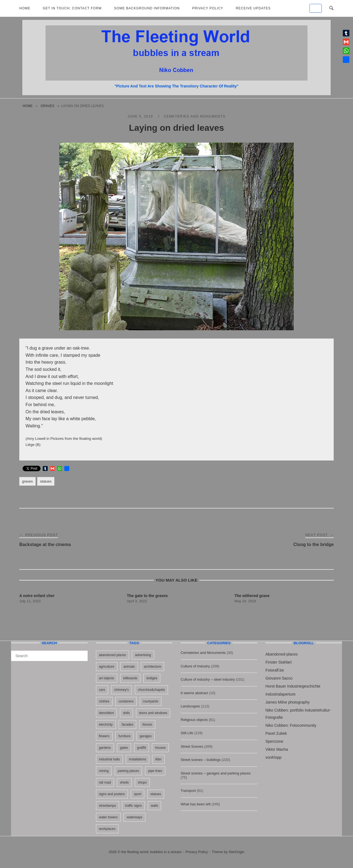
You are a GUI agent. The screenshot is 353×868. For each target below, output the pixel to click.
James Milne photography (288, 702)
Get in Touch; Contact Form (72, 8)
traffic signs (133, 806)
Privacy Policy (208, 8)
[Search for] (49, 656)
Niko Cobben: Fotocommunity (291, 725)
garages (145, 736)
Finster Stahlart (279, 662)
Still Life (187, 733)
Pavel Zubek (276, 733)
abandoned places (113, 655)
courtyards (151, 701)
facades (127, 725)
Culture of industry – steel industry (208, 679)
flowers (104, 736)
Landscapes (190, 706)
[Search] (81, 653)
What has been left (196, 804)
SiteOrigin (236, 852)
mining (104, 771)
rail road (105, 782)
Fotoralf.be (275, 670)
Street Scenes (192, 746)
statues (46, 481)
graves (47, 106)
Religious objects (194, 720)
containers (126, 701)
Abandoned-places (282, 654)
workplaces (107, 829)
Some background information (147, 8)
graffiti (141, 748)
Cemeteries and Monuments (195, 116)
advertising (143, 655)
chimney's (121, 690)
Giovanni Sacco (279, 678)
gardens (105, 748)
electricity (106, 725)
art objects (107, 678)
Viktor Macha (277, 749)
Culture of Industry (195, 666)
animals (129, 667)
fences (147, 725)
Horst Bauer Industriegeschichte (293, 686)
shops (142, 782)
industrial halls (109, 759)
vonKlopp (274, 757)
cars (102, 690)
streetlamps (108, 806)
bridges (152, 678)
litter (158, 759)
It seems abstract (194, 693)
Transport (188, 791)
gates (124, 748)
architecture (153, 667)
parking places (128, 771)
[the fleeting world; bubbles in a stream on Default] (316, 8)
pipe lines (155, 771)
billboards (130, 678)
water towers (108, 817)
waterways (134, 817)
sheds (124, 782)
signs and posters (112, 794)
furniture (124, 736)
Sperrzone (275, 741)
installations (137, 759)
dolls (126, 713)
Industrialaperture (281, 694)
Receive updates (253, 8)
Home (25, 8)
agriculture (107, 667)
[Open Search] (331, 8)
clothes (104, 701)
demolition (107, 713)
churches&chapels (151, 690)
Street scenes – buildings (201, 760)
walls (155, 806)
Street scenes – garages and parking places (216, 773)
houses (160, 748)
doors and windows (153, 713)
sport (137, 794)
